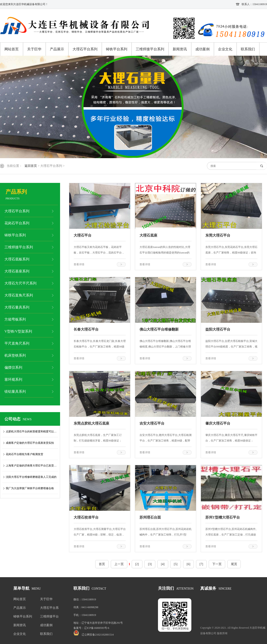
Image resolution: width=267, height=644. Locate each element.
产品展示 (57, 49)
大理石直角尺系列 (19, 295)
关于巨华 (34, 49)
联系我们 (248, 49)
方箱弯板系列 (15, 319)
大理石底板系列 (17, 259)
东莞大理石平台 (218, 235)
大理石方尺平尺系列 (20, 283)
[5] (176, 564)
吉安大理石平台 (152, 423)
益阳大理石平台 (218, 329)
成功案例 (202, 49)
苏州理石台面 (150, 517)
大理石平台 (83, 235)
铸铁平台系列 (117, 49)
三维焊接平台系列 (150, 49)
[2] (137, 564)
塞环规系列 (13, 379)
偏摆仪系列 (13, 367)
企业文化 (225, 49)
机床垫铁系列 (15, 355)
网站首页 (12, 49)
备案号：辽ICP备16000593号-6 (91, 628)
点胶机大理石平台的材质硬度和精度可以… (31, 431)
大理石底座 (148, 235)
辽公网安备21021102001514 (98, 635)
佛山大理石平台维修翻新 (159, 329)
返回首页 (31, 166)
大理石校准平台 (86, 517)
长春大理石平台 (86, 329)
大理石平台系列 (85, 49)
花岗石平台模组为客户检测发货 (24, 454)
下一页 (217, 564)
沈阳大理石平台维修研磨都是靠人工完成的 (31, 477)
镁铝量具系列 (15, 392)
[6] (188, 564)
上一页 (119, 564)
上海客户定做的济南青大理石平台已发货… (31, 466)
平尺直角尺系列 (17, 343)
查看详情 (79, 264)
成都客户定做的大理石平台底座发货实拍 (30, 443)
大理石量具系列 (17, 307)
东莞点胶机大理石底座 (91, 423)
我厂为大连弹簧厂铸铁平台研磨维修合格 (30, 488)
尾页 (234, 564)
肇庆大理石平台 (218, 423)
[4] (163, 564)
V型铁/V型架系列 (18, 331)
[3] (150, 564)
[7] (201, 564)
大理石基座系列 (17, 271)
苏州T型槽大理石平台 (223, 517)
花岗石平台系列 (17, 223)
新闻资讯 (180, 49)
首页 (102, 564)
